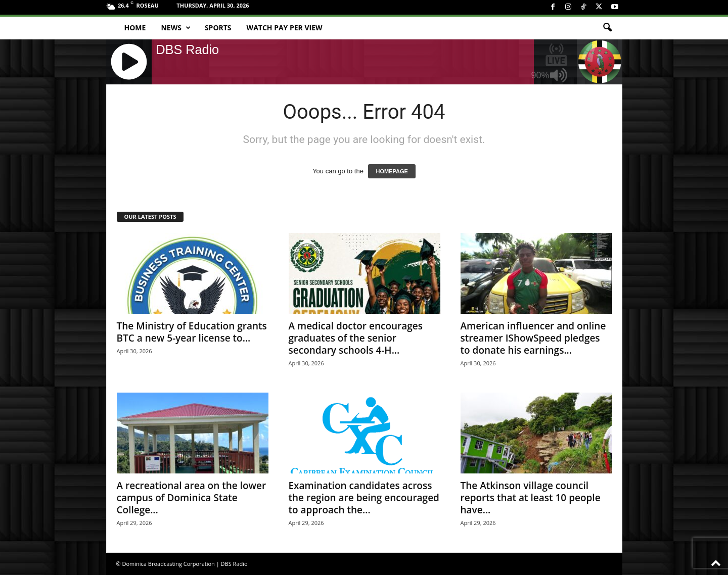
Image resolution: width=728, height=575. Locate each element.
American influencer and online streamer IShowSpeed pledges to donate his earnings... (533, 338)
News (175, 28)
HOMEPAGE (392, 171)
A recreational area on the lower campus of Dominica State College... (192, 498)
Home (135, 28)
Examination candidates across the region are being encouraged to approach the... (364, 498)
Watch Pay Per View (285, 28)
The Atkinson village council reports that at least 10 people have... (531, 498)
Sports (218, 28)
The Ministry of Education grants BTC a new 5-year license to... (192, 332)
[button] (607, 28)
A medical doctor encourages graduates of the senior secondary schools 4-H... (356, 338)
